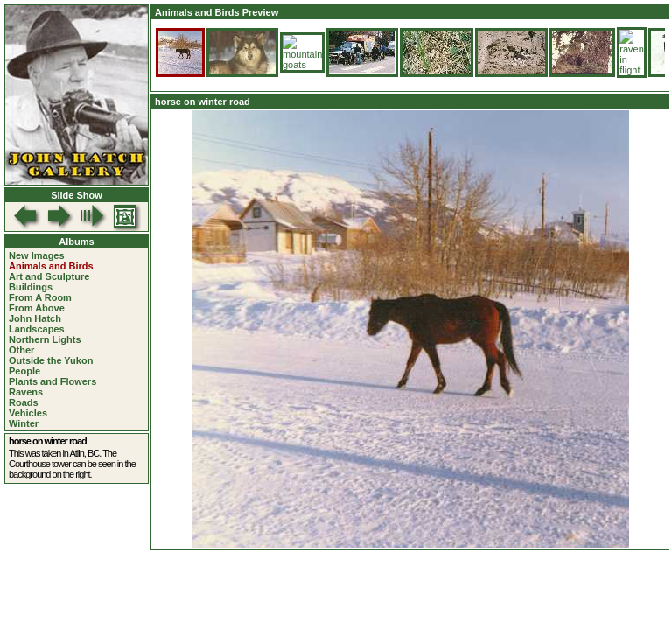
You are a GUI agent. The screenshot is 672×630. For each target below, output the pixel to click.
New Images (37, 255)
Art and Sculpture (49, 276)
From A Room (40, 297)
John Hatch (35, 318)
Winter (24, 423)
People (24, 371)
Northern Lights (45, 339)
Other (21, 350)
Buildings (31, 287)
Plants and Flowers (52, 381)
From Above (37, 308)
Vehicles (28, 413)
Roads (24, 402)
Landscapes (37, 329)
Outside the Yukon (51, 360)
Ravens (26, 392)
